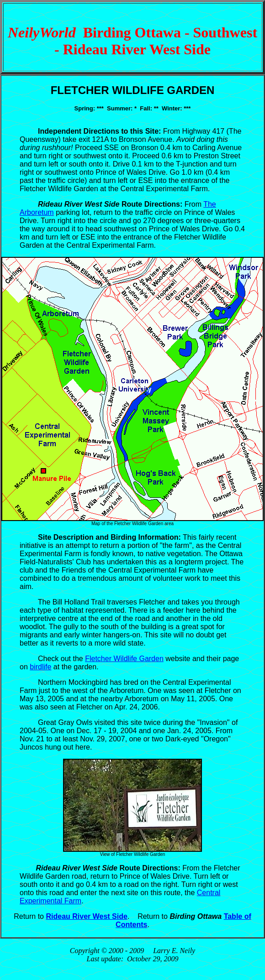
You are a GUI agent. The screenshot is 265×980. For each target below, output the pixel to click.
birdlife (40, 667)
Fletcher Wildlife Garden (124, 659)
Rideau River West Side (86, 916)
